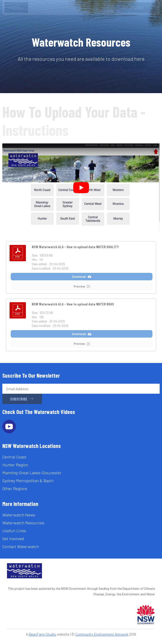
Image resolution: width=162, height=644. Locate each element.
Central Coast (14, 457)
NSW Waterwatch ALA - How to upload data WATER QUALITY (75, 247)
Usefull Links (14, 531)
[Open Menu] (106, 7)
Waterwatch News (19, 515)
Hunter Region (15, 465)
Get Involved (13, 539)
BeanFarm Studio (42, 634)
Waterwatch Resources (23, 523)
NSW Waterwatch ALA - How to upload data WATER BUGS (73, 304)
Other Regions (15, 488)
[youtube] (9, 427)
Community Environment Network (102, 634)
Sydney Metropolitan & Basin (28, 481)
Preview (82, 286)
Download (82, 277)
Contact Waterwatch (21, 546)
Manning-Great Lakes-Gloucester (32, 473)
